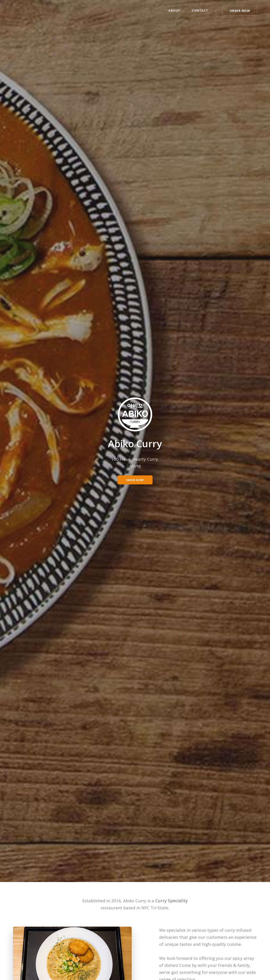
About (174, 10)
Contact (200, 10)
